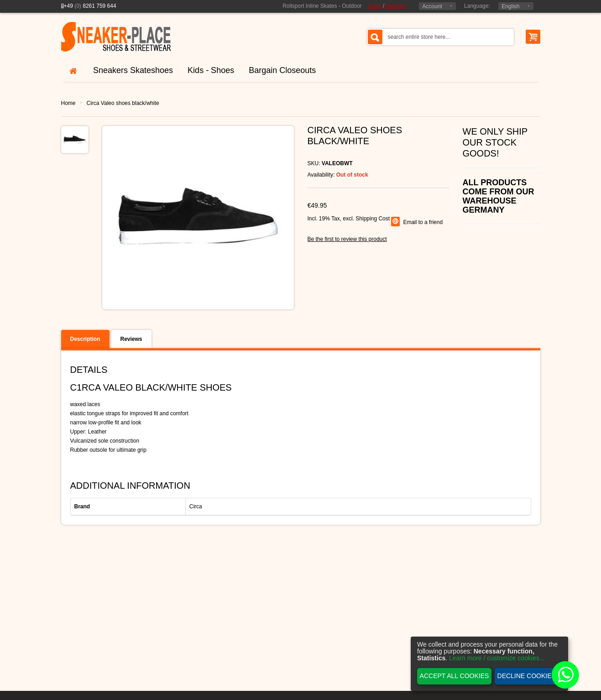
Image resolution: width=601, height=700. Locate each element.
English (510, 6)
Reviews (131, 339)
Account (432, 6)
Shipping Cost (373, 219)
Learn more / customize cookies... (497, 658)
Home (68, 103)
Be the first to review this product (347, 239)
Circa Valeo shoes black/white (123, 103)
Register (396, 6)
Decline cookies (527, 676)
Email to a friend (423, 222)
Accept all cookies (455, 676)
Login (374, 6)
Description (85, 339)
